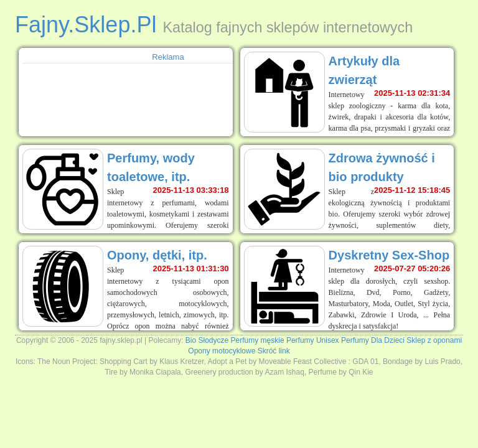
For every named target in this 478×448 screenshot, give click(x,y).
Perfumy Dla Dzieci (373, 340)
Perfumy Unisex (313, 340)
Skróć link (274, 351)
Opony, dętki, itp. (157, 255)
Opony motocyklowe (222, 351)
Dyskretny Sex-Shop (389, 255)
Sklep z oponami (434, 340)
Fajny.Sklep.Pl (86, 25)
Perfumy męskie (258, 340)
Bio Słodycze (207, 340)
